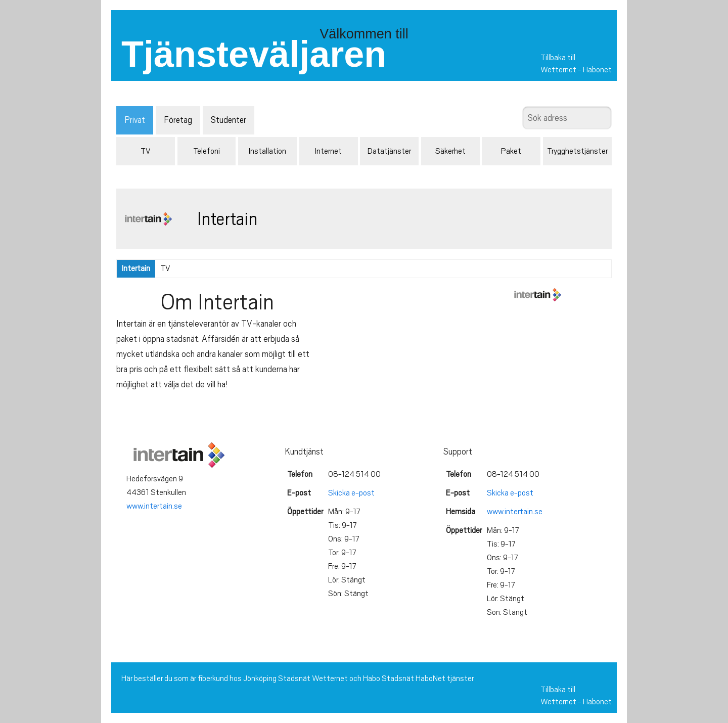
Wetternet (558, 70)
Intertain (136, 268)
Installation (267, 151)
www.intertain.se (154, 506)
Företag (178, 120)
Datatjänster (389, 151)
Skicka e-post (351, 493)
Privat (135, 120)
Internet (328, 151)
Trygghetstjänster (577, 151)
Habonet (597, 70)
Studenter (229, 120)
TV (145, 151)
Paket (511, 151)
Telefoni (207, 151)
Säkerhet (450, 151)
